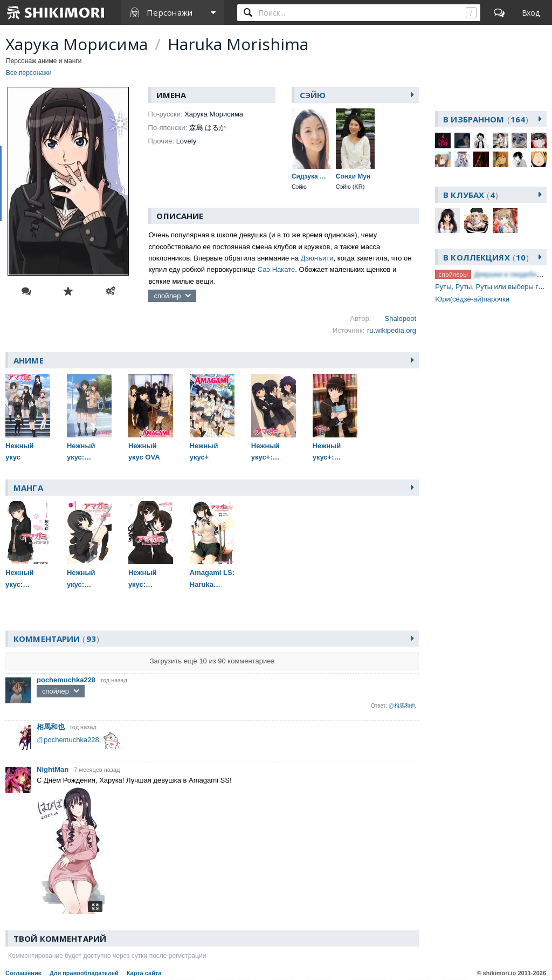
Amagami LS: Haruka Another (212, 579)
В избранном (486, 119)
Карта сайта (144, 973)
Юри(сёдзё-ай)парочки (472, 299)
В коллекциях (486, 257)
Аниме (29, 360)
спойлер (167, 296)
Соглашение (23, 973)
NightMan (53, 769)
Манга (28, 488)
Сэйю (313, 95)
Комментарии (56, 639)
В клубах (471, 195)
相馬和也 (51, 727)
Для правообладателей (84, 973)
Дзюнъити (317, 258)
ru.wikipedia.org (392, 330)
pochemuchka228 (66, 680)
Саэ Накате (277, 269)
